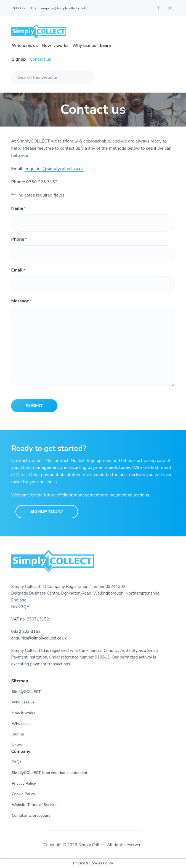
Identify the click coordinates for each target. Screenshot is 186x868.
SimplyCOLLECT (26, 692)
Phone (19, 239)
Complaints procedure (31, 815)
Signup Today (47, 512)
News (17, 745)
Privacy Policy (24, 784)
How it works (23, 713)
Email (18, 270)
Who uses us (23, 702)
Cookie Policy (23, 794)
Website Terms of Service (34, 805)
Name (18, 209)
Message (21, 301)
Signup (18, 734)
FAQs (16, 762)
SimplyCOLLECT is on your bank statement (49, 773)
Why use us (22, 724)
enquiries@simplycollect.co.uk (54, 169)
